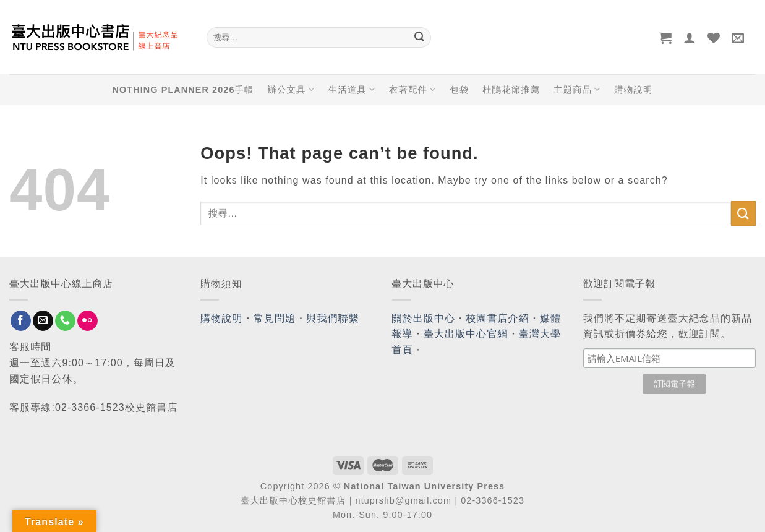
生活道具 (352, 89)
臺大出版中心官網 (466, 334)
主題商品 (577, 89)
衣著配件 (412, 89)
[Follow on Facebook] (21, 321)
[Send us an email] (43, 321)
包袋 (459, 90)
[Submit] (420, 38)
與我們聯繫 (333, 318)
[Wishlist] (714, 38)
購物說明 (633, 90)
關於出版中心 (424, 318)
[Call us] (65, 321)
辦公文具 (291, 89)
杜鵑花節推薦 (511, 90)
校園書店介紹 (498, 318)
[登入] (690, 38)
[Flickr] (88, 321)
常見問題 (275, 318)
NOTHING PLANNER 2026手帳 (183, 90)
